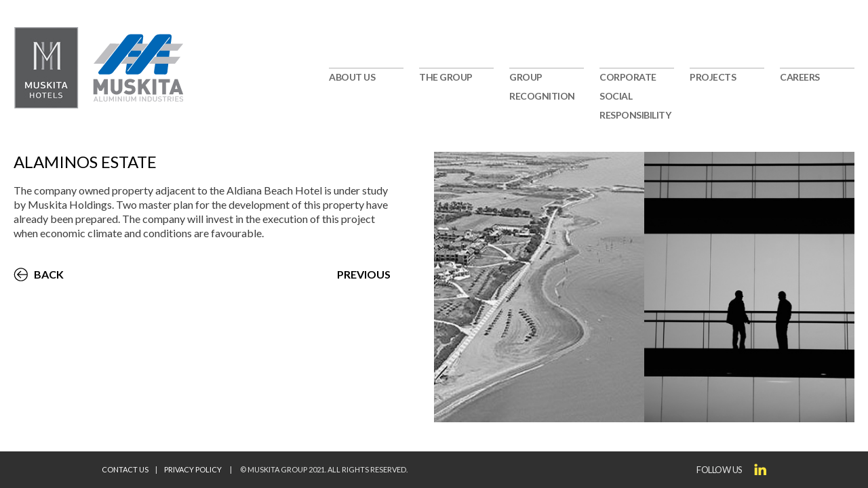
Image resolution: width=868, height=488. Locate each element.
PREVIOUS (364, 274)
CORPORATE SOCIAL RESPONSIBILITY (635, 96)
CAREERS (800, 77)
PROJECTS (713, 77)
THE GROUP (446, 77)
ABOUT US (352, 77)
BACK (49, 274)
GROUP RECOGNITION (542, 86)
